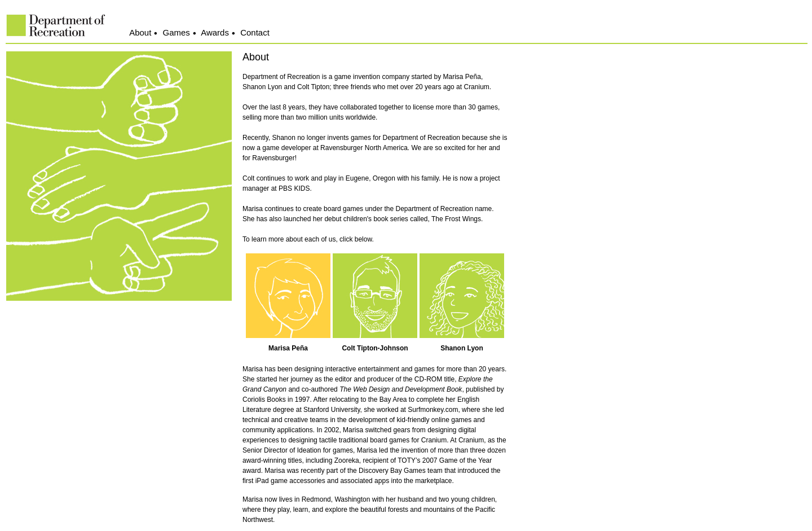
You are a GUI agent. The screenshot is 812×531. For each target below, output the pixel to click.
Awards (215, 32)
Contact (255, 32)
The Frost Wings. (457, 219)
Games (176, 32)
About (140, 32)
